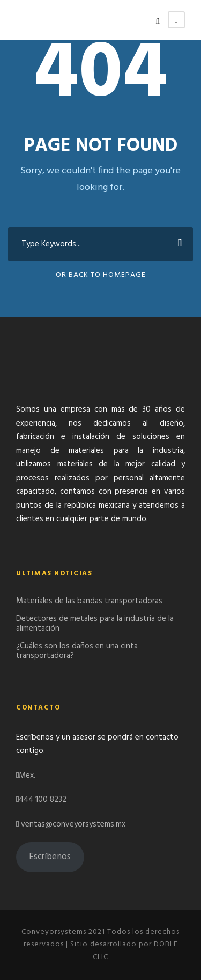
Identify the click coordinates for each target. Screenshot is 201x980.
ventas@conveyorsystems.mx (73, 824)
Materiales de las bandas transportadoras (89, 601)
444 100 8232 (43, 800)
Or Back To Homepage (101, 275)
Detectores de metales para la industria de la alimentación (95, 624)
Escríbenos (50, 857)
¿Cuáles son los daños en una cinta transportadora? (77, 651)
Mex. (27, 776)
